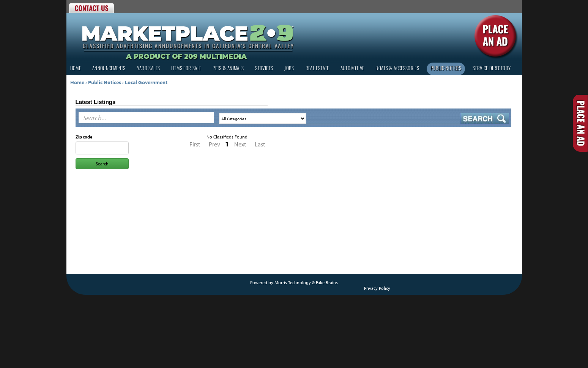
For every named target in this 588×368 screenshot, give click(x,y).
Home (76, 69)
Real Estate (317, 69)
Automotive (352, 69)
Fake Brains (327, 282)
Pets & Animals (228, 69)
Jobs (289, 69)
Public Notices (446, 69)
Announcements (109, 69)
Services (264, 69)
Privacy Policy (377, 288)
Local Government (146, 82)
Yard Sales (149, 69)
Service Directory (492, 69)
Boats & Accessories (397, 69)
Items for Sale (186, 69)
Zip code (84, 137)
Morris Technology (293, 282)
